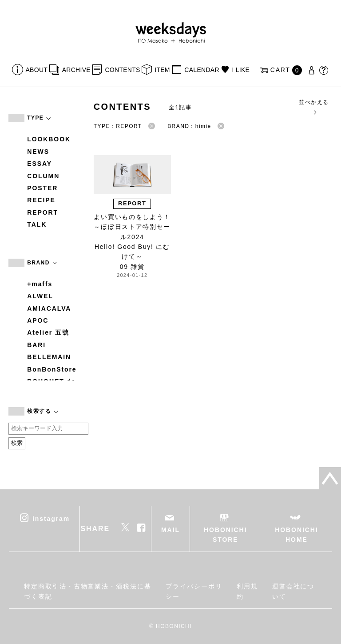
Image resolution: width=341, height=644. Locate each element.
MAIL (170, 530)
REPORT (43, 212)
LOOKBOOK (49, 139)
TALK (37, 224)
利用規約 (247, 591)
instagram (51, 518)
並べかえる (314, 107)
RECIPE (41, 200)
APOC (38, 320)
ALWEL (40, 296)
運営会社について (293, 591)
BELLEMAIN (49, 357)
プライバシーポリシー (194, 591)
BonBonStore (52, 369)
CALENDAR (202, 70)
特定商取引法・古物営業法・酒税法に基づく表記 (88, 591)
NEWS (38, 152)
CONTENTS (122, 70)
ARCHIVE (76, 70)
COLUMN (43, 176)
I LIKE (241, 70)
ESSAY (40, 164)
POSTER (42, 188)
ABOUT (37, 70)
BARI (36, 345)
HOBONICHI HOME (296, 535)
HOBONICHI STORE (225, 535)
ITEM (162, 70)
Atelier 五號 (48, 332)
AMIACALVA (49, 308)
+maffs (40, 284)
